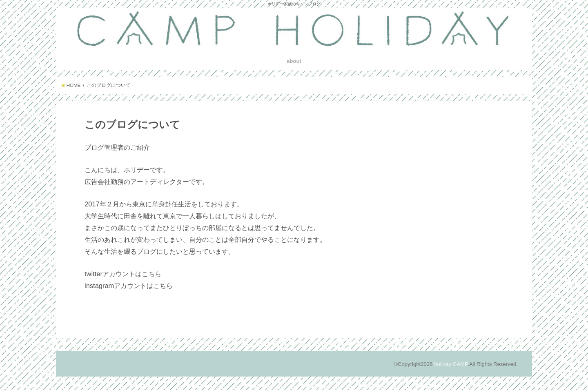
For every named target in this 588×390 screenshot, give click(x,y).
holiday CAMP (451, 364)
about (294, 61)
